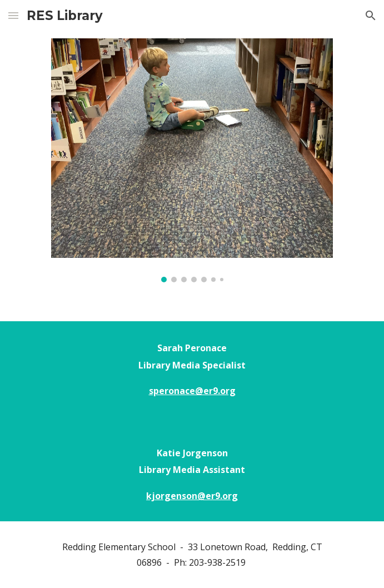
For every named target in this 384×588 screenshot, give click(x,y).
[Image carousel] (192, 160)
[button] (13, 15)
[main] (192, 374)
